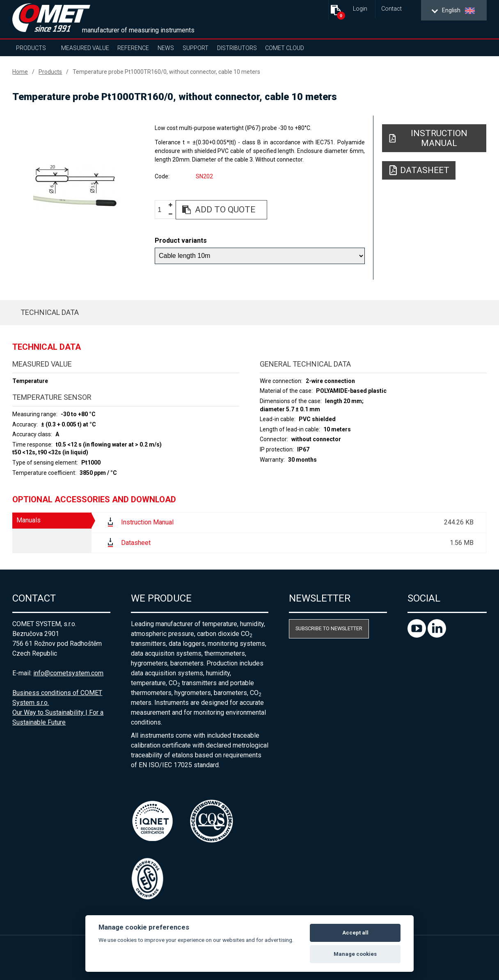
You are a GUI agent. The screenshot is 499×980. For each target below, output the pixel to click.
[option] (76, 187)
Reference (133, 48)
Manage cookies (355, 954)
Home (20, 72)
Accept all (355, 933)
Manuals (29, 520)
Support (196, 48)
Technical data (50, 312)
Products (31, 48)
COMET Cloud (285, 48)
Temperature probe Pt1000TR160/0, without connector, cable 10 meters (166, 72)
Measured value (85, 48)
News (166, 48)
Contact (391, 9)
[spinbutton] (163, 210)
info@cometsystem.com (68, 673)
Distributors (237, 48)
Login (360, 9)
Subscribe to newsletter (329, 628)
